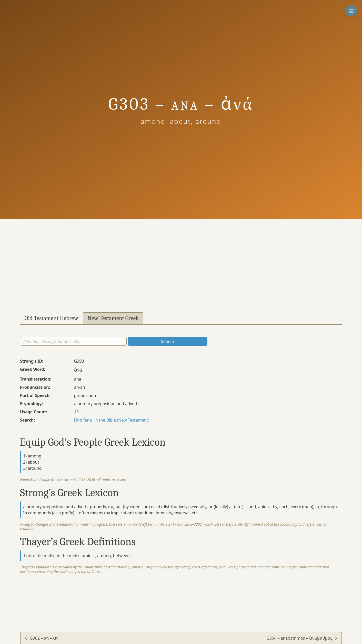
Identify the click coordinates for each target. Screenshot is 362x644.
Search (168, 341)
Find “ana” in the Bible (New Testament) (112, 420)
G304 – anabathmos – (302, 638)
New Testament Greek (113, 318)
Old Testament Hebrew (51, 318)
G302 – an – (42, 638)
